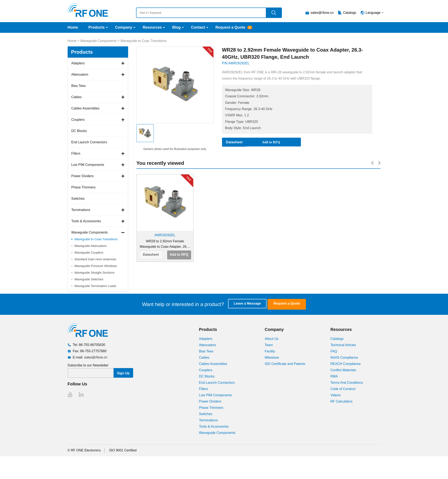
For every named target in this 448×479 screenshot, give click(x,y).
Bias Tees (79, 86)
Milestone (272, 357)
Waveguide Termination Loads (95, 286)
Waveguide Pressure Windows (96, 266)
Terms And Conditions (347, 382)
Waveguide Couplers (89, 252)
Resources (152, 27)
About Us (272, 339)
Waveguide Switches (89, 279)
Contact (198, 27)
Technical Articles (343, 345)
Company (124, 27)
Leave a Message (251, 304)
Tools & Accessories (86, 221)
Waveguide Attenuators (91, 246)
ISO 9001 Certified (123, 450)
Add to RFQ (179, 255)
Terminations (81, 210)
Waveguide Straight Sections (95, 273)
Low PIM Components (88, 165)
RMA (334, 376)
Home (73, 27)
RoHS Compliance (344, 357)
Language (373, 13)
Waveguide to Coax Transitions (143, 41)
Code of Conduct (343, 389)
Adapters (78, 63)
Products (97, 27)
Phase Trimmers (83, 187)
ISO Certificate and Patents (285, 364)
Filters (76, 153)
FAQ (334, 351)
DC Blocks (79, 131)
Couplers (78, 120)
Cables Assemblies (85, 108)
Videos (336, 395)
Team (269, 345)
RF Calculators (342, 401)
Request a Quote (230, 27)
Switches (78, 199)
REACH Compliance (346, 364)
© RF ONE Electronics (84, 450)
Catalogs (350, 13)
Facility (270, 351)
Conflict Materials (343, 370)
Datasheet (151, 255)
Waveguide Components (98, 41)
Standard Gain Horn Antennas (95, 259)
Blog (177, 27)
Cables (77, 97)
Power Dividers (83, 176)
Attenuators (80, 74)
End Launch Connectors (89, 142)
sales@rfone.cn (322, 13)
